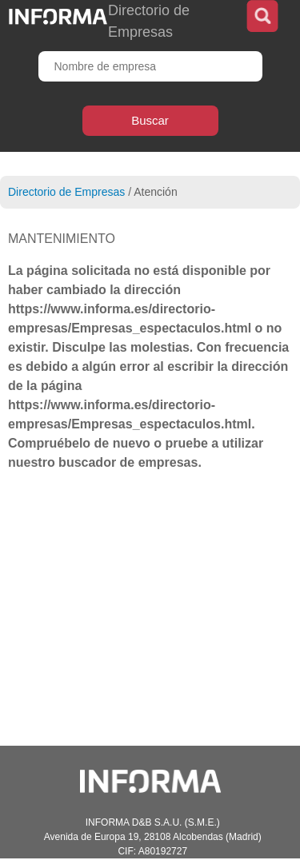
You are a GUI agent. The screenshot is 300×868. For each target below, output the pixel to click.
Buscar (150, 120)
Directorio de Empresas (66, 192)
